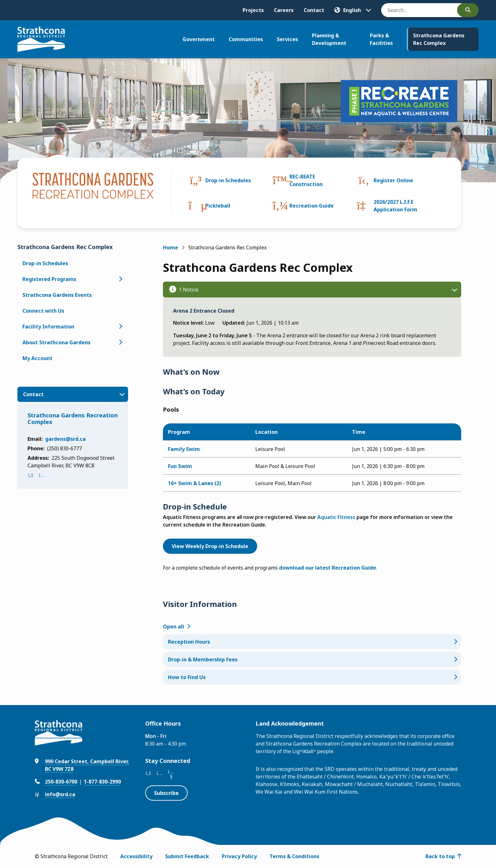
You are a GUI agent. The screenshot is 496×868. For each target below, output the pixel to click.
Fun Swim (180, 466)
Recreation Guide (312, 206)
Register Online (393, 180)
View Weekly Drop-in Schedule (210, 546)
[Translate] (353, 10)
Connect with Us (43, 311)
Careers (284, 10)
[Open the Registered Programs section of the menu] (121, 279)
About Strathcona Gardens (56, 342)
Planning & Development (329, 39)
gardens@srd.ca (65, 439)
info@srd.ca (60, 794)
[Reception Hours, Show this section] (312, 642)
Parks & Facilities (381, 39)
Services (287, 39)
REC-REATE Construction (306, 180)
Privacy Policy (239, 856)
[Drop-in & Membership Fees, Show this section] (312, 659)
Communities (246, 39)
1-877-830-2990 (102, 782)
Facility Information (48, 327)
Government (199, 39)
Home (170, 247)
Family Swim (184, 449)
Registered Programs (49, 279)
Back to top (440, 856)
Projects (253, 10)
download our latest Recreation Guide (328, 568)
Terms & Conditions (294, 856)
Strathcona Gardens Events (57, 295)
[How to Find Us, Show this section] (312, 677)
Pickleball (218, 206)
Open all (174, 627)
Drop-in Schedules (228, 180)
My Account (37, 358)
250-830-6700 (61, 782)
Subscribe (166, 793)
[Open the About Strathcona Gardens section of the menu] (121, 342)
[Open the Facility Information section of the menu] (121, 327)
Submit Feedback (187, 856)
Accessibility (136, 856)
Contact (314, 10)
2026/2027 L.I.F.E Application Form (395, 206)
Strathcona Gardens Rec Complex (439, 39)
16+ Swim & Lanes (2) (195, 483)
